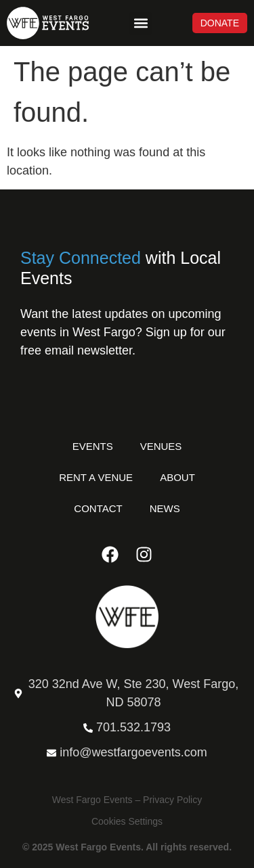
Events (93, 446)
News (165, 508)
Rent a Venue (96, 477)
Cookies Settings (127, 821)
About (177, 477)
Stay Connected (81, 258)
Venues (161, 446)
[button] (141, 23)
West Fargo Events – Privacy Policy (127, 800)
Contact (98, 508)
